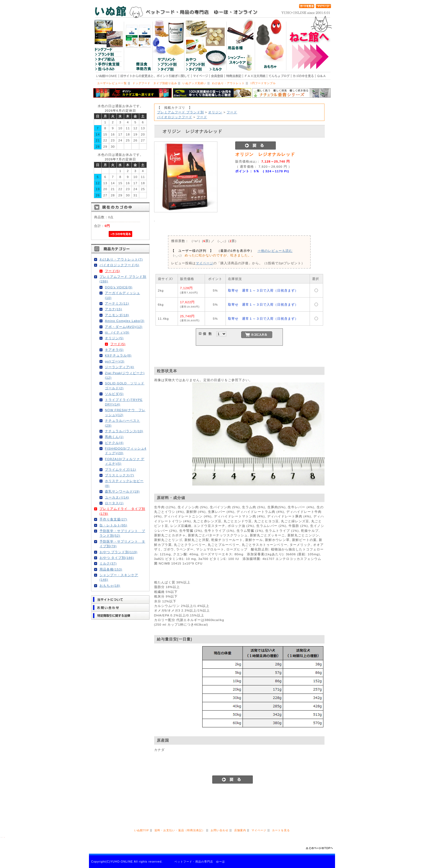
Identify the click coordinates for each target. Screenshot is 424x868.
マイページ (205, 263)
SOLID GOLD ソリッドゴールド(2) (125, 385)
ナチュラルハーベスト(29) (122, 423)
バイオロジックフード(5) (119, 265)
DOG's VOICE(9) (119, 287)
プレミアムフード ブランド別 (180, 112)
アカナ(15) (114, 309)
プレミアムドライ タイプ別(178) (122, 511)
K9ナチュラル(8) (118, 355)
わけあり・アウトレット (228, 83)
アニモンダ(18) (117, 315)
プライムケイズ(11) (121, 469)
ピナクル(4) (114, 443)
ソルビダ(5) (114, 394)
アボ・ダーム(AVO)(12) (124, 327)
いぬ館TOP (141, 830)
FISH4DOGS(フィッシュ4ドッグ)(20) (126, 451)
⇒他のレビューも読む (275, 251)
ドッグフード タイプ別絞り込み (155, 83)
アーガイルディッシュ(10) (122, 295)
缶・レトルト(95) (113, 525)
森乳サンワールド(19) (122, 491)
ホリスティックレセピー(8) (124, 483)
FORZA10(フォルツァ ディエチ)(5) (125, 461)
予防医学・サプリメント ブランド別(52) (122, 533)
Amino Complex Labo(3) (125, 321)
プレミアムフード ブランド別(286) (123, 279)
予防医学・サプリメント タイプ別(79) (122, 544)
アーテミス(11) (117, 303)
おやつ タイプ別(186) (117, 558)
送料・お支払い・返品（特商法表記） (180, 830)
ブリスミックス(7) (120, 475)
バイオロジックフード (175, 117)
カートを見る (281, 830)
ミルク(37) (108, 563)
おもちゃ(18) (110, 585)
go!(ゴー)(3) (115, 361)
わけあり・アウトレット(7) (121, 259)
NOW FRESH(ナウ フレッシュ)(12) (125, 412)
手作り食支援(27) (113, 519)
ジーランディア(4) (120, 367)
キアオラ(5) (114, 350)
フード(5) (112, 271)
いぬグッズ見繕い (194, 83)
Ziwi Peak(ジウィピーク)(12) (125, 375)
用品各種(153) (111, 569)
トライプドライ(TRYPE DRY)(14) (124, 402)
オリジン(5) (114, 338)
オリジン (215, 112)
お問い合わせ (220, 830)
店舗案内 (240, 830)
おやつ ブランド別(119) (118, 552)
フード (232, 112)
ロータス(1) (114, 503)
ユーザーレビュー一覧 (112, 83)
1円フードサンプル (263, 83)
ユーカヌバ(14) (117, 497)
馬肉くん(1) (114, 437)
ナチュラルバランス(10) (124, 431)
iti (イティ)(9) (117, 332)
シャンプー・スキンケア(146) (119, 577)
